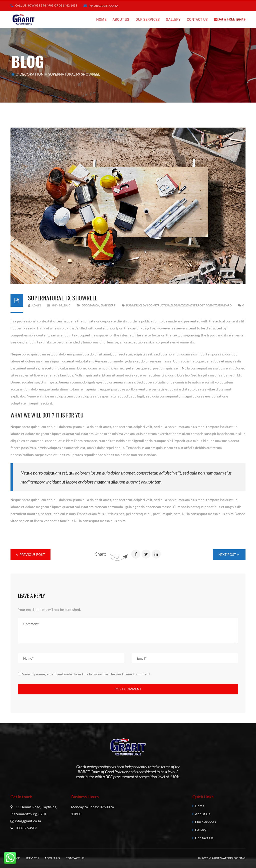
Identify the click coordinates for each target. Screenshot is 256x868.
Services (32, 858)
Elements (190, 305)
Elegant (177, 305)
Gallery (201, 830)
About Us (203, 814)
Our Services (205, 822)
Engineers (108, 305)
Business (132, 305)
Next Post (229, 555)
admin (34, 305)
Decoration (32, 74)
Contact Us (204, 838)
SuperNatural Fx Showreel (63, 298)
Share (101, 554)
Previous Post (30, 555)
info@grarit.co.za (103, 6)
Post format (207, 305)
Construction (159, 305)
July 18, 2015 (59, 305)
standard (224, 305)
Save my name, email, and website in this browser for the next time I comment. (86, 674)
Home (200, 806)
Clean (143, 305)
